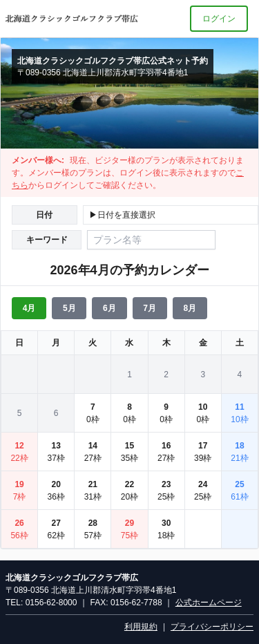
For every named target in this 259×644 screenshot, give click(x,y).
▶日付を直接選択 (122, 215)
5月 (69, 308)
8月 (190, 308)
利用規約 (141, 627)
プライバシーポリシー (212, 627)
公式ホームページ (209, 603)
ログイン (219, 19)
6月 (109, 308)
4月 (29, 308)
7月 (150, 308)
